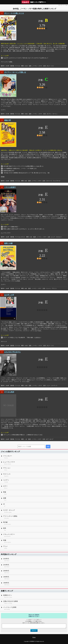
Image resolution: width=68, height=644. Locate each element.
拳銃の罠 (8, 120)
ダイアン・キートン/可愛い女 (15, 72)
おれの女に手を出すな (12, 352)
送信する (34, 630)
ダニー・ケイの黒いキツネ (14, 13)
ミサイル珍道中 (10, 187)
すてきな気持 (9, 392)
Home (34, 637)
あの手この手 (9, 295)
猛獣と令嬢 (8, 243)
